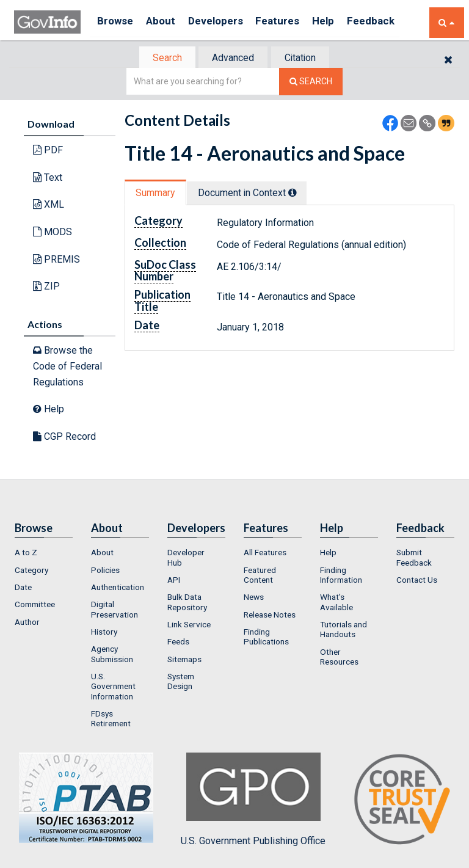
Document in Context (254, 194)
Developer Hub (186, 558)
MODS (53, 233)
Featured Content (260, 576)
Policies (105, 571)
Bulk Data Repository (187, 603)
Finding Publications (266, 638)
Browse (117, 22)
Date (23, 588)
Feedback (393, 22)
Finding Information (341, 576)
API (174, 581)
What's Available (336, 603)
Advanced (232, 58)
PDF (48, 151)
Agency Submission (112, 655)
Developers (226, 22)
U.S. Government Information (113, 687)
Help (342, 22)
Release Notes (270, 616)
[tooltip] (299, 194)
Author (27, 623)
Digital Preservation (115, 610)
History (104, 633)
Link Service (189, 625)
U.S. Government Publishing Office (253, 800)
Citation (305, 58)
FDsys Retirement (111, 720)
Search (161, 58)
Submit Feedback (414, 558)
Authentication (118, 588)
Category (31, 571)
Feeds (178, 643)
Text (48, 179)
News (254, 598)
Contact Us (417, 581)
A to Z (26, 553)
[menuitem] (44, 553)
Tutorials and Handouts (344, 630)
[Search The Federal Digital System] (311, 83)
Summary (157, 194)
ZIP (46, 287)
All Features (265, 553)
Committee (35, 605)
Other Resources (339, 657)
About (166, 22)
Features (292, 22)
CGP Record (64, 438)
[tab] (162, 58)
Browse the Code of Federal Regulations (67, 367)
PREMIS (56, 260)
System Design (181, 682)
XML (49, 206)
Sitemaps (184, 660)
